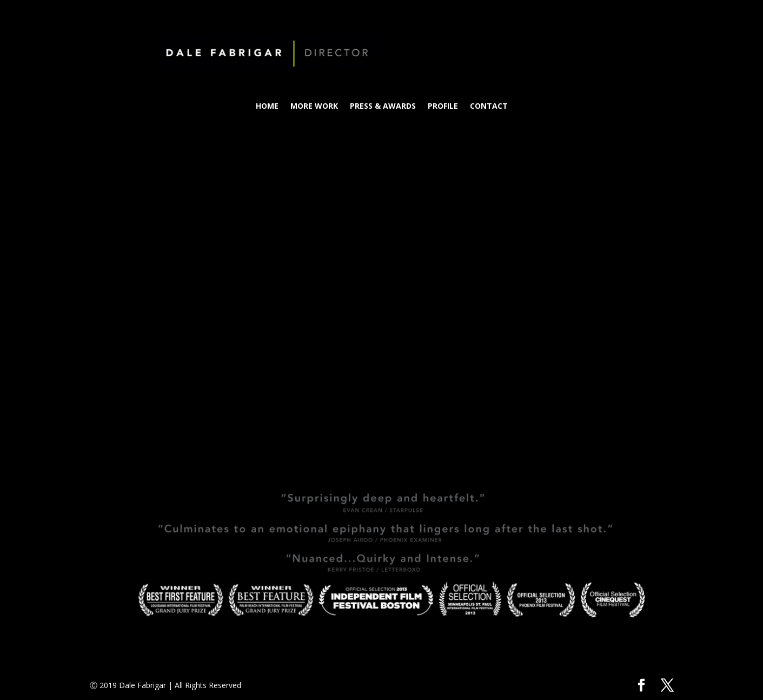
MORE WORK (314, 107)
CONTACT (489, 107)
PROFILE (443, 107)
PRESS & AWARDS (383, 107)
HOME (267, 107)
